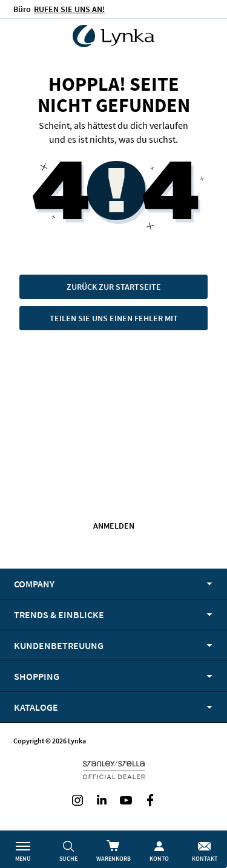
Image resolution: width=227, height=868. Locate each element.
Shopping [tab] (37, 676)
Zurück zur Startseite (114, 287)
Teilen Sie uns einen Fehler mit (114, 318)
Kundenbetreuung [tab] (59, 645)
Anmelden (114, 526)
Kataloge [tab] (36, 707)
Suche (68, 859)
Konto (159, 859)
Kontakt (205, 859)
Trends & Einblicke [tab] (59, 615)
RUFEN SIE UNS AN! (69, 9)
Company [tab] (34, 584)
